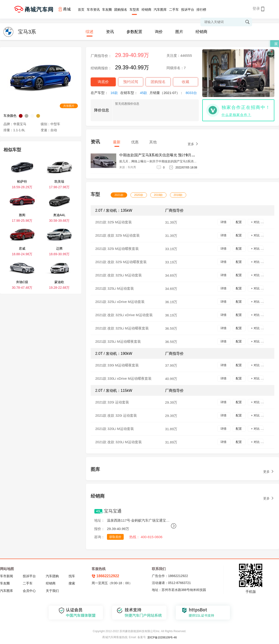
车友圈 (107, 10)
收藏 (186, 82)
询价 (159, 32)
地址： (99, 520)
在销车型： (135, 93)
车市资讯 (93, 10)
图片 (179, 32)
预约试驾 (131, 82)
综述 (90, 32)
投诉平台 (188, 10)
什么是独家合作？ (236, 115)
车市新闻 (7, 576)
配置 (239, 222)
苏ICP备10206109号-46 (162, 637)
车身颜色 (10, 116)
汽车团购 (52, 576)
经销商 (146, 10)
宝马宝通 (113, 511)
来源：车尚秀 (128, 167)
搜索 (72, 583)
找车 (72, 576)
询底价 (103, 82)
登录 (256, 8)
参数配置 (134, 32)
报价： (99, 529)
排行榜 (201, 10)
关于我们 (52, 591)
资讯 (110, 32)
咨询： (99, 537)
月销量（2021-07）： (174, 93)
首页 (81, 10)
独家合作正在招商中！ (246, 107)
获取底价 (115, 537)
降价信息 (102, 110)
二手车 (174, 10)
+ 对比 (256, 222)
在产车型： (105, 93)
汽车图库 (160, 10)
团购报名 (121, 10)
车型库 (134, 10)
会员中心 (29, 591)
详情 (224, 222)
